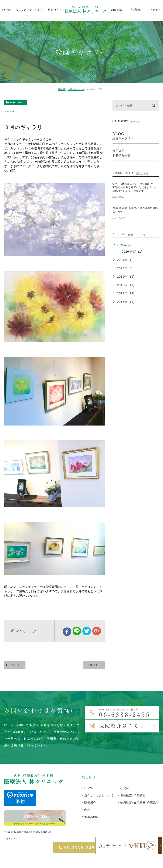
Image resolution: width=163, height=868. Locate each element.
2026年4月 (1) (132, 251)
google (96, 642)
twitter (87, 642)
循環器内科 (92, 828)
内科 (87, 821)
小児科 (125, 799)
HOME (62, 89)
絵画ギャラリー (76, 89)
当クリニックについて (99, 806)
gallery (16, 102)
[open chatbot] (129, 845)
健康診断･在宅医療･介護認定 (140, 813)
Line (77, 642)
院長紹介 (90, 813)
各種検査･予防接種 (133, 806)
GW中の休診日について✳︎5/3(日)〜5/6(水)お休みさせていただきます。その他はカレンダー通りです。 (135, 187)
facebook (67, 643)
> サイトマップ (12, 851)
